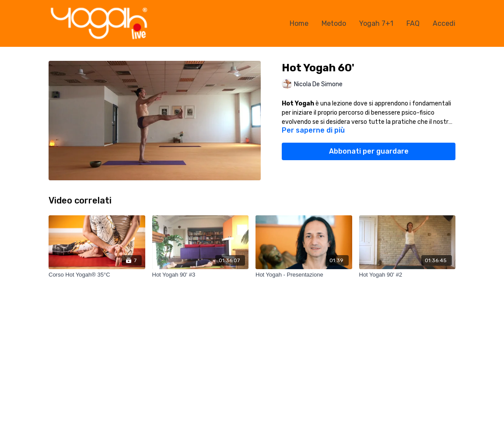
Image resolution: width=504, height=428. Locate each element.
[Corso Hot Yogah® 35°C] (97, 275)
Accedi (444, 23)
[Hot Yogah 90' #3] (201, 275)
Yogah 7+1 (376, 23)
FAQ (413, 23)
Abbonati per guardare (369, 151)
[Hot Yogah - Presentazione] (304, 275)
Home (299, 23)
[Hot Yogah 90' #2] (408, 275)
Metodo (334, 23)
